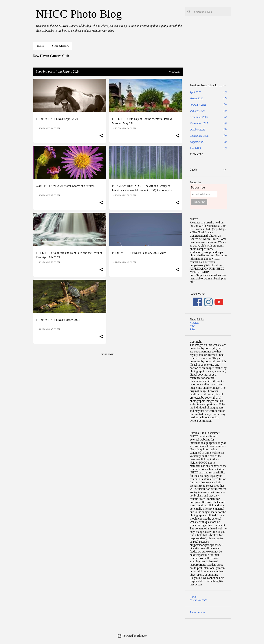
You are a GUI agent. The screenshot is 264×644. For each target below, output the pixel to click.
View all (174, 72)
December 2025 (199, 117)
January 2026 (198, 111)
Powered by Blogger (132, 636)
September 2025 (199, 136)
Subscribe (198, 187)
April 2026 (196, 92)
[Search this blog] (212, 12)
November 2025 (199, 123)
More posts (108, 354)
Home (39, 46)
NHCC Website (59, 46)
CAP (192, 326)
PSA (192, 329)
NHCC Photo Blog (79, 14)
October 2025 (198, 130)
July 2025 (195, 148)
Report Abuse (198, 612)
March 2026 (197, 98)
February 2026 (198, 105)
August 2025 (197, 142)
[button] (101, 136)
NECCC (194, 323)
